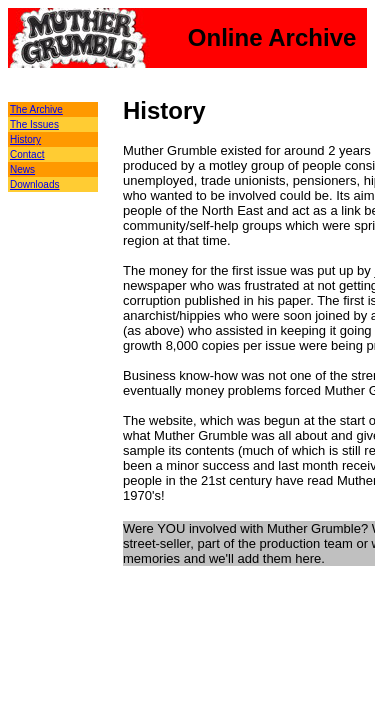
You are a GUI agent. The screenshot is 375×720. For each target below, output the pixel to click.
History (25, 139)
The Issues (34, 124)
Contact (27, 154)
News (22, 169)
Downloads (34, 184)
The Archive (36, 109)
